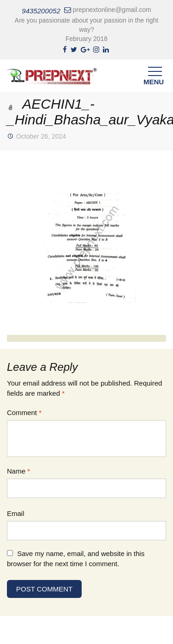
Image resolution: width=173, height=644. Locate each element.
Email (16, 513)
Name (18, 471)
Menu (154, 78)
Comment (24, 413)
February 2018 (86, 39)
